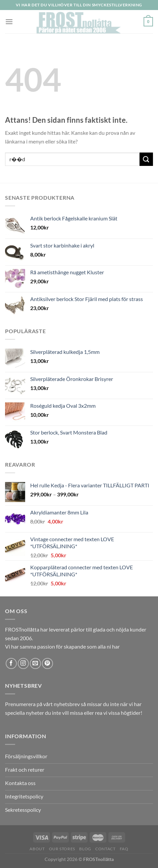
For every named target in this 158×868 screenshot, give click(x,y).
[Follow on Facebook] (11, 663)
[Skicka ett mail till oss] (35, 663)
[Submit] (146, 159)
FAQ (124, 849)
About (37, 849)
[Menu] (9, 22)
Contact (105, 849)
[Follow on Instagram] (23, 663)
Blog (85, 849)
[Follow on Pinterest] (47, 663)
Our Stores (62, 849)
